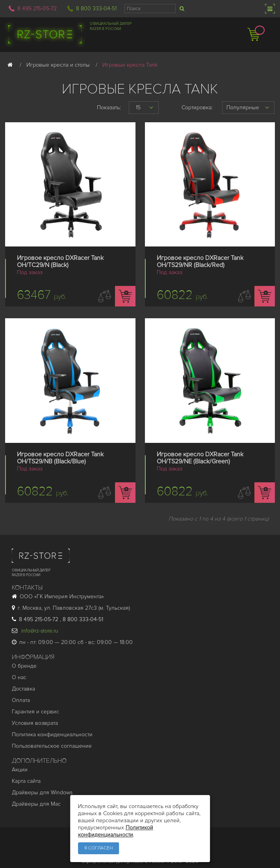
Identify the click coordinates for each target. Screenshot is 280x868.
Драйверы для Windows (42, 792)
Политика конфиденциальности (52, 735)
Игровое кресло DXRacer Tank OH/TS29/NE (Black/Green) (200, 458)
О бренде (24, 666)
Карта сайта (26, 781)
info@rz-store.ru (35, 631)
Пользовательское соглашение (52, 746)
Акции (20, 770)
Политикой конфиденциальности (116, 831)
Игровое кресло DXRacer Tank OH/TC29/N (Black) (60, 261)
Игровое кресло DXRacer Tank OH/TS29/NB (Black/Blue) (60, 458)
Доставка (23, 689)
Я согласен (98, 848)
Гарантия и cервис (35, 712)
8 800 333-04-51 (96, 8)
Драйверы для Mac (36, 804)
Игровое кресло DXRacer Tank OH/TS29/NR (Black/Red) (200, 261)
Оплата (21, 700)
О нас (19, 677)
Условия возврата (35, 723)
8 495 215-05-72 (37, 8)
